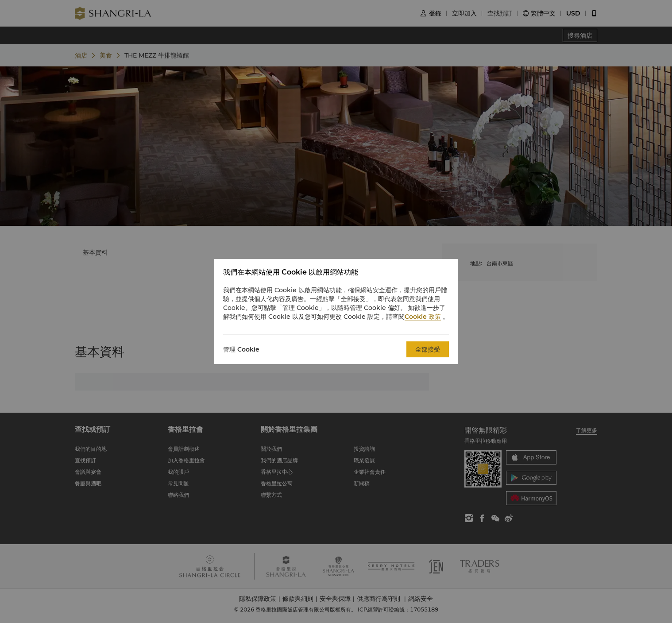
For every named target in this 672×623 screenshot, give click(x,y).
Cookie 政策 (423, 317)
